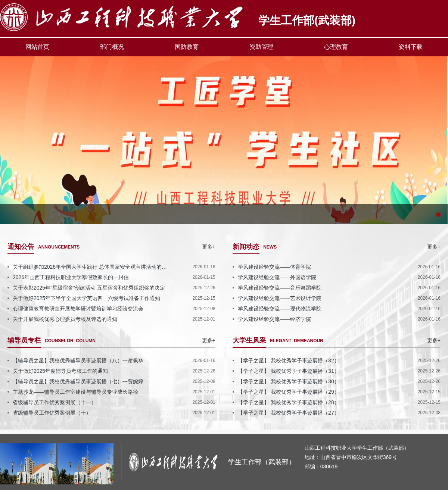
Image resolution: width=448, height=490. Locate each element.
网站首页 (37, 47)
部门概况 (112, 47)
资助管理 (261, 47)
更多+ (209, 247)
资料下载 (411, 47)
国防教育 (187, 47)
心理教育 (336, 47)
